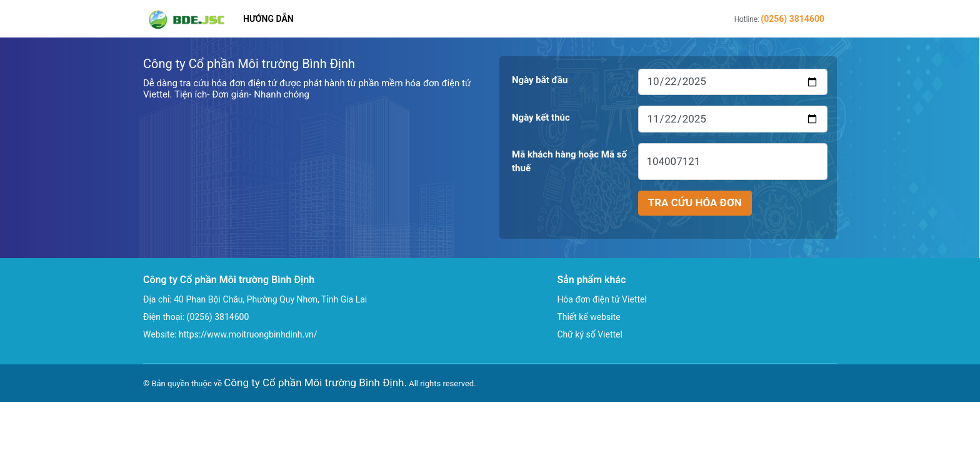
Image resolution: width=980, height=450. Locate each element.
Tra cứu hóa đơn (695, 202)
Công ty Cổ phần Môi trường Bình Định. (315, 382)
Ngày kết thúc (541, 117)
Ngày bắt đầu (540, 80)
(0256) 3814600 (792, 19)
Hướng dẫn (268, 19)
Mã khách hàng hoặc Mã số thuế (569, 162)
